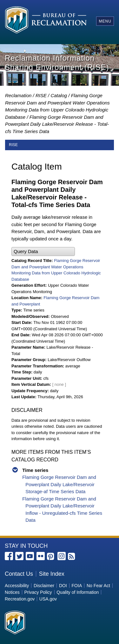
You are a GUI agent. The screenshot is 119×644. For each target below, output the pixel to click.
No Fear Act (98, 586)
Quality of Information (78, 592)
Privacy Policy (38, 592)
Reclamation (18, 95)
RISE (41, 95)
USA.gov (48, 599)
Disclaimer (44, 586)
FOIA (77, 586)
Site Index (52, 574)
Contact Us (19, 574)
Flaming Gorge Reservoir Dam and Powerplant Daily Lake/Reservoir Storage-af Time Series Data (59, 484)
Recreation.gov (20, 599)
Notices (12, 592)
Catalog (59, 95)
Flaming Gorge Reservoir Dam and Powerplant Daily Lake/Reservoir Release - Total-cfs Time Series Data (57, 124)
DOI (63, 586)
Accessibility (17, 586)
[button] (43, 252)
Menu (105, 21)
